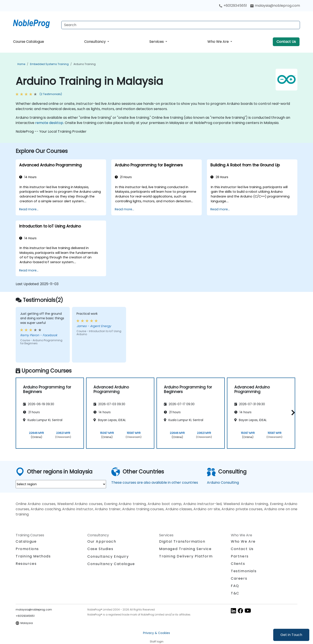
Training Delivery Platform (186, 556)
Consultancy (95, 42)
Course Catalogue (28, 42)
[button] (292, 412)
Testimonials (244, 571)
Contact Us (286, 42)
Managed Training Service (185, 549)
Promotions (27, 549)
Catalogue (26, 541)
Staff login (157, 641)
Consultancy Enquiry (108, 557)
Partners (240, 556)
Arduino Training (85, 64)
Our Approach (102, 541)
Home (21, 64)
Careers (239, 578)
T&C (235, 593)
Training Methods (33, 556)
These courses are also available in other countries (155, 483)
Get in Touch (291, 635)
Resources (26, 564)
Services (157, 42)
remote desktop (49, 123)
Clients (238, 564)
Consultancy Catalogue (111, 564)
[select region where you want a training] (61, 484)
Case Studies (100, 549)
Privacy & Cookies (156, 633)
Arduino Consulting (223, 483)
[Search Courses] (181, 25)
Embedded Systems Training (49, 64)
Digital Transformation (182, 541)
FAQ (235, 586)
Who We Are (218, 42)
